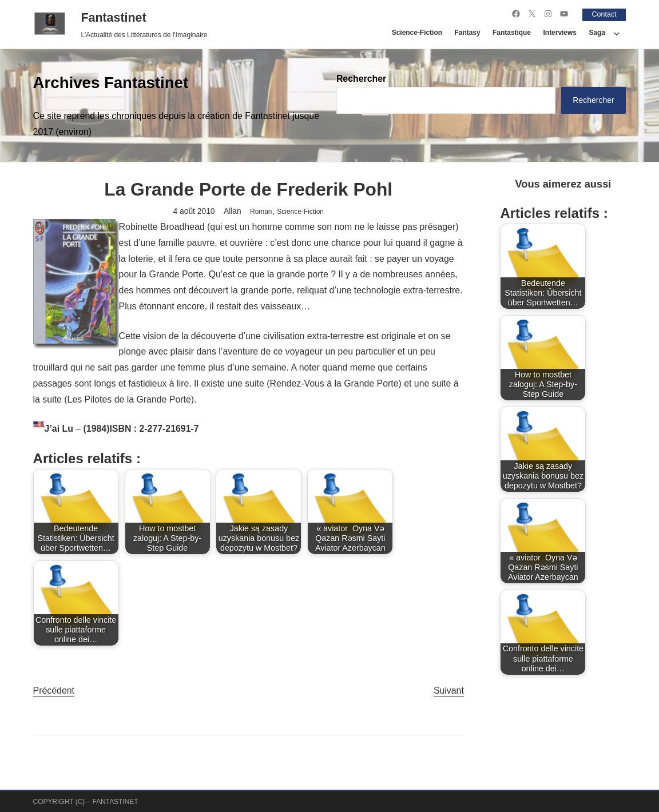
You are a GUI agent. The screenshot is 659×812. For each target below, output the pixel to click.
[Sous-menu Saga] (617, 33)
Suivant (449, 690)
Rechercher (361, 78)
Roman (261, 211)
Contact (602, 14)
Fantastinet (113, 18)
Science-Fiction (300, 211)
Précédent (54, 690)
